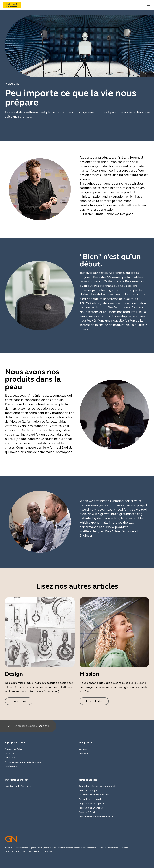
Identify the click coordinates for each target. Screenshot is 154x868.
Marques (9, 848)
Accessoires (85, 753)
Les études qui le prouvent (16, 851)
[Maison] (8, 726)
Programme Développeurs (92, 803)
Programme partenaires (91, 808)
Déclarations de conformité (117, 848)
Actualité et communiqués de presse (23, 762)
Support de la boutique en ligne (94, 795)
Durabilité (10, 758)
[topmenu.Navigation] (148, 5)
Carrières (9, 753)
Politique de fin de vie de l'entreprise (97, 816)
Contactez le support (89, 790)
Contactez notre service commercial (97, 786)
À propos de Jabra (25, 726)
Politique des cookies (47, 848)
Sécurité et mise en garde (25, 848)
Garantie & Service (88, 812)
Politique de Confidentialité (41, 851)
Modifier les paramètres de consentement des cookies (80, 848)
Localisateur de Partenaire (18, 786)
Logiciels (83, 749)
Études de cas (12, 766)
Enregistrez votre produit (91, 799)
